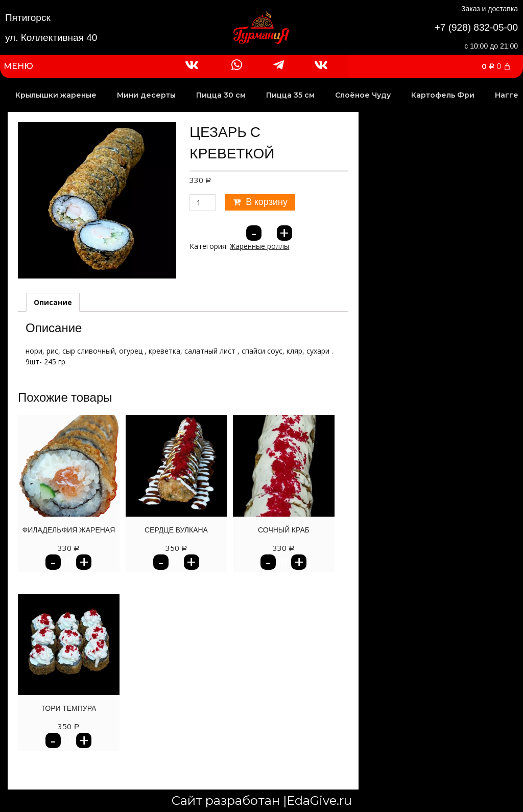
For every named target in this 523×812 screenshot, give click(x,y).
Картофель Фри (443, 95)
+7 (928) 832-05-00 (476, 27)
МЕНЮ (18, 66)
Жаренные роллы (259, 246)
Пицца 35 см (290, 95)
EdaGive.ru (319, 801)
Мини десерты (146, 95)
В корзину (267, 202)
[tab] (53, 302)
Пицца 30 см (221, 95)
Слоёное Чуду (363, 95)
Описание (53, 302)
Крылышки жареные (56, 95)
